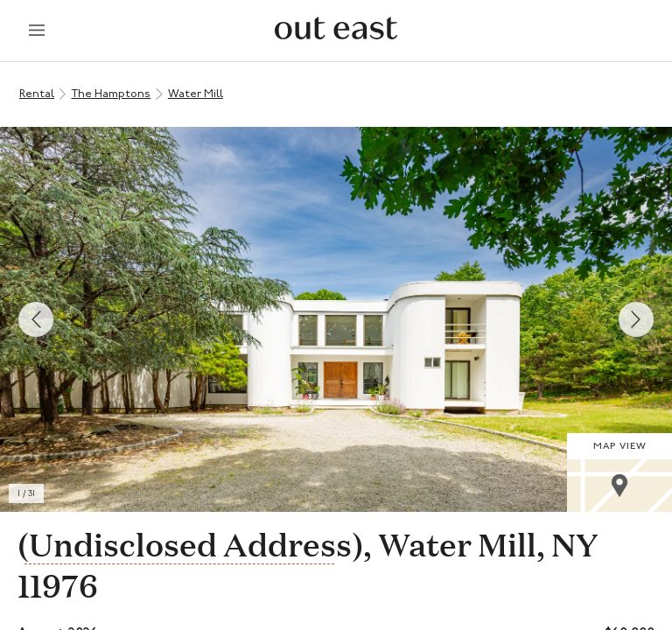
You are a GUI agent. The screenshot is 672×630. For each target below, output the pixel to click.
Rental (37, 94)
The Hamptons (111, 94)
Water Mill (196, 94)
